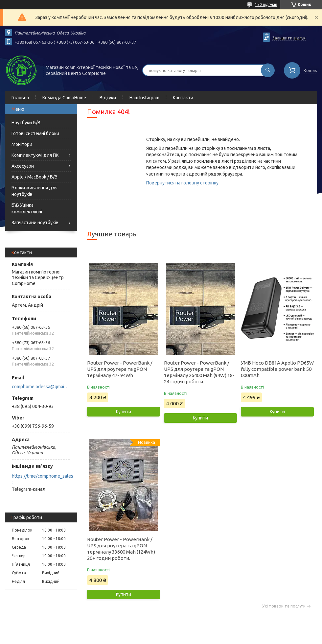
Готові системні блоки (35, 133)
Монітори (22, 144)
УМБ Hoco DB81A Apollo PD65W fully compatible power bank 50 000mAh (277, 369)
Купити (124, 412)
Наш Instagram (144, 98)
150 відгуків (266, 4)
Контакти (183, 98)
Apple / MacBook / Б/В (34, 177)
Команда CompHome (64, 98)
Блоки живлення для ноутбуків (34, 191)
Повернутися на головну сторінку (182, 183)
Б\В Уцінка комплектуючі (27, 208)
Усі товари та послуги (284, 606)
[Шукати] (268, 70)
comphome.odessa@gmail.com (41, 387)
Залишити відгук (289, 38)
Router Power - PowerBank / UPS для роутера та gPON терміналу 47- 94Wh (120, 369)
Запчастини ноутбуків (35, 223)
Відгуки (108, 98)
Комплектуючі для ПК (35, 155)
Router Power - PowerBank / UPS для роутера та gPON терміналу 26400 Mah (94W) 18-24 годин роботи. (199, 372)
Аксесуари (23, 166)
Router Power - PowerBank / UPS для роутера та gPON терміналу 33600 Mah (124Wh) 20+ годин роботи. (121, 549)
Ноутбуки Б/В (26, 123)
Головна (20, 98)
